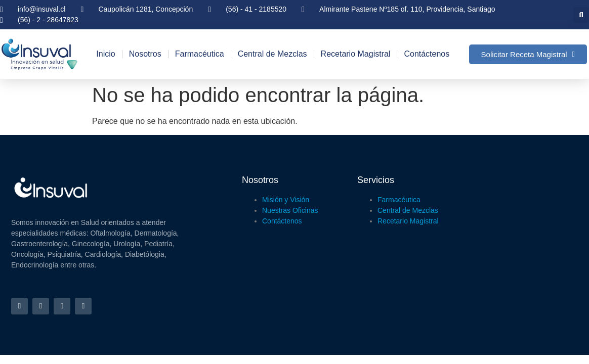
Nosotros (145, 54)
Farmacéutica (200, 54)
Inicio (106, 54)
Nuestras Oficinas (290, 210)
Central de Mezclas (272, 54)
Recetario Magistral (356, 54)
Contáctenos (427, 54)
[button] (581, 15)
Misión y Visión (286, 200)
